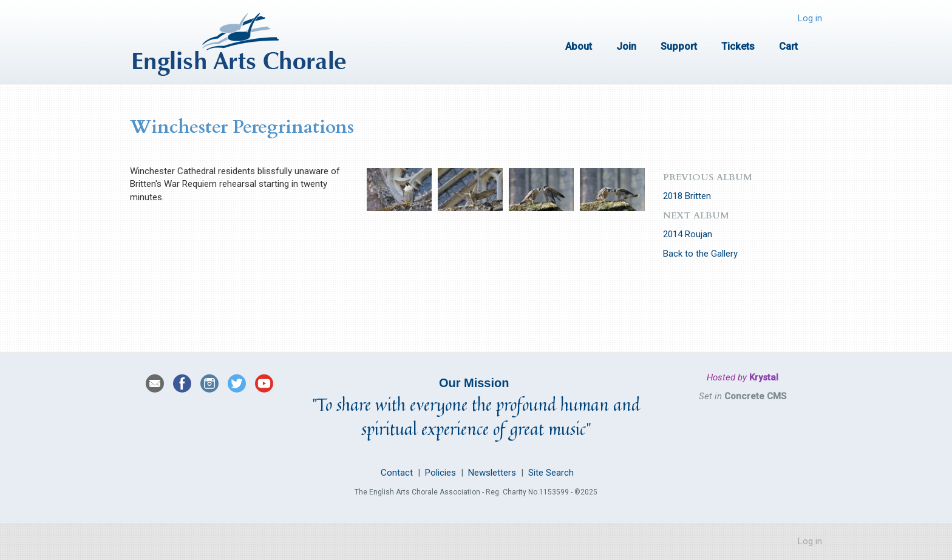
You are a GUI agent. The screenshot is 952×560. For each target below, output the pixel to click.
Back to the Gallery (700, 254)
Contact (396, 473)
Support (679, 46)
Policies (440, 473)
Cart (788, 46)
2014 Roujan (688, 234)
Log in (810, 18)
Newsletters (492, 473)
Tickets (738, 46)
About (579, 46)
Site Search (551, 473)
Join (626, 46)
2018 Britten (687, 196)
